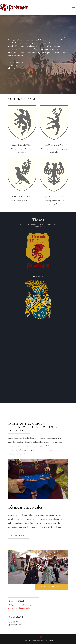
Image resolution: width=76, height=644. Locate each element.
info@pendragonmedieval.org (19, 605)
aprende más (18, 535)
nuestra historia (52, 587)
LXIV (51, 641)
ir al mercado (38, 277)
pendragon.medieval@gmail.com (20, 608)
